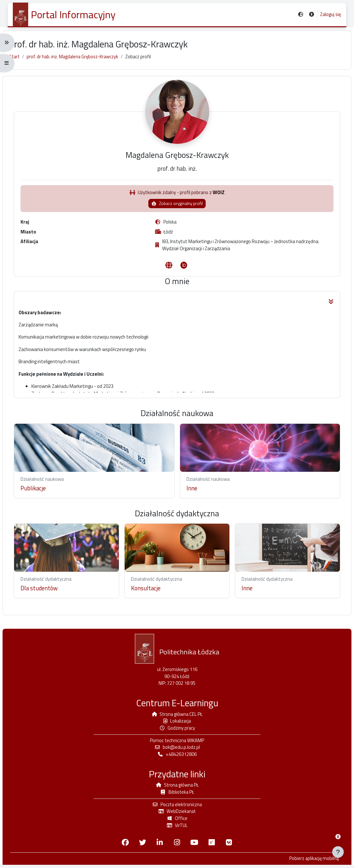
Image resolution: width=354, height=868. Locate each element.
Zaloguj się (330, 15)
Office (177, 821)
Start (21, 60)
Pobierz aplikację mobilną (308, 862)
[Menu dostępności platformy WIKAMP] (338, 837)
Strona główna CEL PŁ (177, 714)
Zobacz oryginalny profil (177, 210)
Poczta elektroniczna (177, 807)
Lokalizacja (177, 721)
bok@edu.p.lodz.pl (177, 749)
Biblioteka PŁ (177, 794)
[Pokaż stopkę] (338, 852)
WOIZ (219, 200)
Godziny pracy (177, 729)
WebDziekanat (177, 814)
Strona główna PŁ (177, 787)
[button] (311, 15)
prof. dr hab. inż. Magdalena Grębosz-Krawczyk (81, 60)
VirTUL (177, 828)
